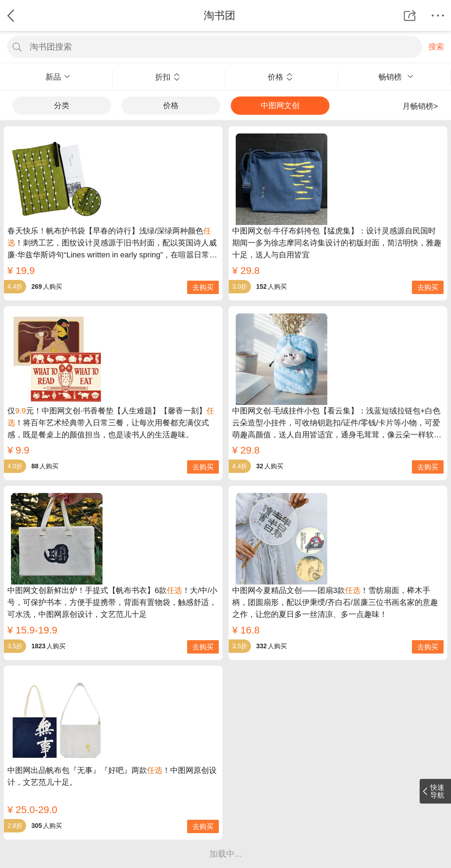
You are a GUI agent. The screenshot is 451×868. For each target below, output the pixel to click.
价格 (280, 77)
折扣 (167, 77)
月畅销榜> (420, 106)
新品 (58, 77)
